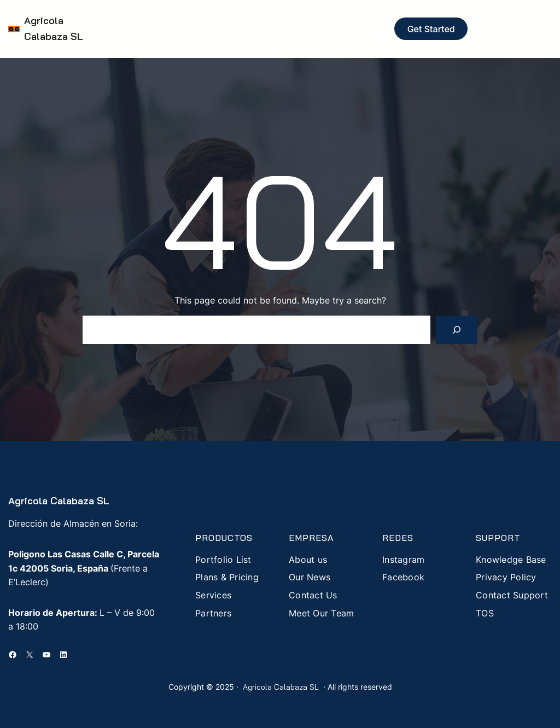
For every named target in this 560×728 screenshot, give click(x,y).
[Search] (457, 330)
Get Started (431, 29)
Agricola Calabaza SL (59, 501)
